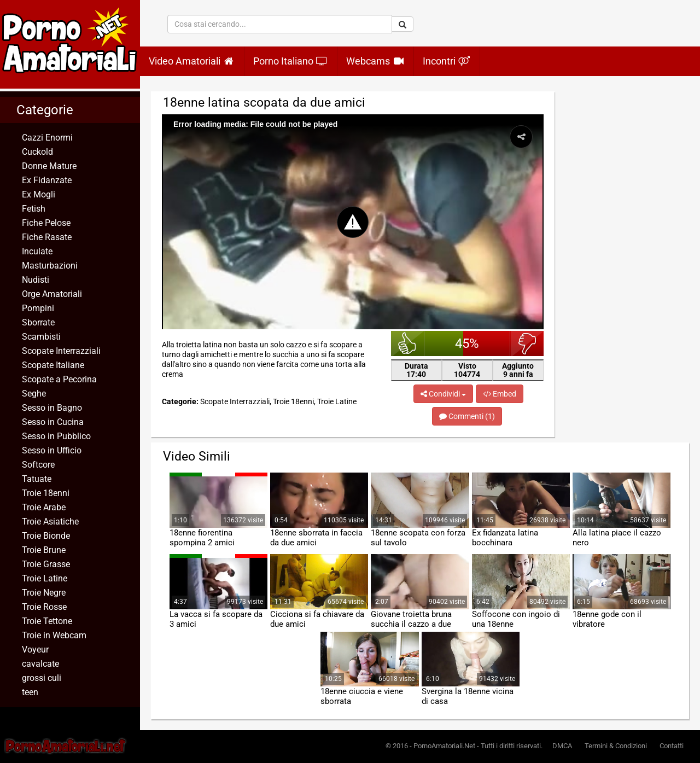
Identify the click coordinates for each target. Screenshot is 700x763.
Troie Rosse (44, 607)
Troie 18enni (46, 493)
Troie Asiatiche (50, 522)
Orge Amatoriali (52, 294)
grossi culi (42, 678)
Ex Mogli (39, 194)
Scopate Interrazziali (61, 351)
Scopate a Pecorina (59, 379)
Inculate (37, 251)
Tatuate (37, 479)
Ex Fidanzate (47, 180)
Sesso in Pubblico (56, 436)
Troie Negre (44, 593)
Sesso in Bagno (52, 408)
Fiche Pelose (46, 223)
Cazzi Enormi (47, 138)
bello (408, 343)
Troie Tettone (47, 621)
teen (30, 692)
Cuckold (37, 152)
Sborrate (38, 322)
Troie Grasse (46, 564)
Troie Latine (45, 578)
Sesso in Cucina (53, 422)
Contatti (672, 746)
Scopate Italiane (53, 365)
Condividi (443, 394)
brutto (527, 343)
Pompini (38, 308)
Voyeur (35, 650)
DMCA (562, 746)
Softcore (38, 465)
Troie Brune (44, 550)
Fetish (34, 209)
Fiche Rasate (47, 237)
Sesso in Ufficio (52, 450)
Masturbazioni (50, 266)
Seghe (34, 394)
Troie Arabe (44, 507)
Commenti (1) (467, 416)
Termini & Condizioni (616, 746)
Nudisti (36, 280)
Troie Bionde (46, 536)
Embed (500, 394)
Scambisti (41, 337)
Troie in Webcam (54, 635)
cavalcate (40, 664)
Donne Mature (49, 166)
